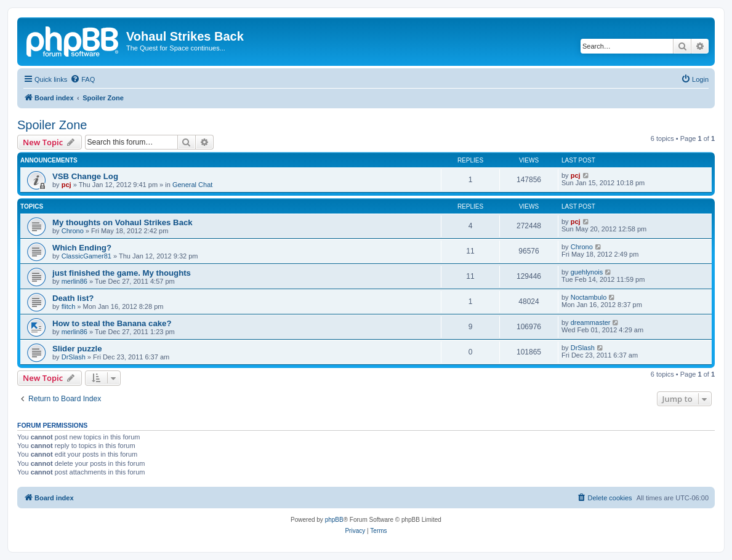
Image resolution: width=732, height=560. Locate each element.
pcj (66, 185)
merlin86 (74, 281)
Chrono (73, 231)
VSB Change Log (85, 176)
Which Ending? (82, 248)
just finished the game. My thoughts (122, 273)
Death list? (73, 298)
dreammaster (591, 322)
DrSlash (74, 357)
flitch (69, 306)
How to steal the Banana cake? (112, 323)
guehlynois (587, 272)
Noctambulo (589, 297)
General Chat (192, 185)
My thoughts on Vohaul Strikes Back (123, 222)
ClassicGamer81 (86, 256)
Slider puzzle (77, 349)
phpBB (334, 520)
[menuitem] (82, 79)
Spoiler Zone (52, 125)
